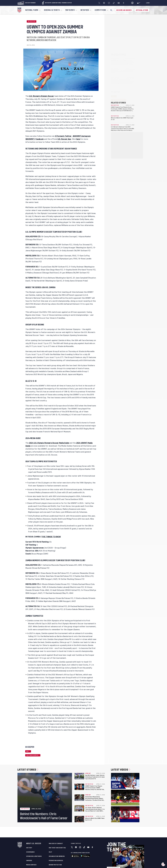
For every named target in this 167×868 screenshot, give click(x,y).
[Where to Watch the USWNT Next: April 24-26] (79, 819)
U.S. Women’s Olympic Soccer (41, 96)
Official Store (142, 10)
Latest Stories (28, 770)
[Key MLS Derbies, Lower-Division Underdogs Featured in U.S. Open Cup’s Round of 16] (79, 776)
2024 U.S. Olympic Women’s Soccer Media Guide (49, 443)
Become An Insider (124, 10)
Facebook (40, 139)
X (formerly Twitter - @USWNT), (68, 136)
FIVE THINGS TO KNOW (51, 537)
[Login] (148, 3)
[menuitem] (33, 10)
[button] (111, 10)
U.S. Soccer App (64, 139)
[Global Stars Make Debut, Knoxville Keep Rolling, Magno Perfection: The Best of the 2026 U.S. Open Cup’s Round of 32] (79, 798)
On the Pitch (32, 21)
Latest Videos (121, 770)
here (78, 139)
